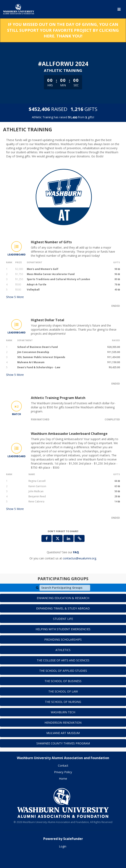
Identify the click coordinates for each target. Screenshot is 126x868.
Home (63, 779)
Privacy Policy (63, 772)
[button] (79, 538)
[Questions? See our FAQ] (76, 552)
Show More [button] (15, 297)
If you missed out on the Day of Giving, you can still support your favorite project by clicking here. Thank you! (63, 30)
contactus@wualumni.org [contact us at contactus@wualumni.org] (79, 558)
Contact (63, 766)
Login (63, 846)
